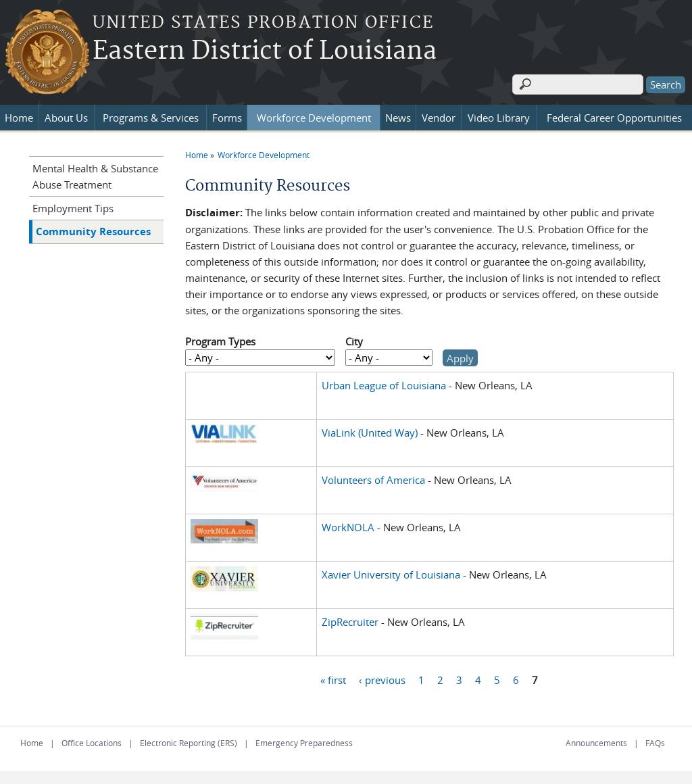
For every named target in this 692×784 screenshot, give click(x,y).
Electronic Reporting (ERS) (189, 742)
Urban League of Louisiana (384, 385)
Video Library (499, 117)
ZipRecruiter (350, 621)
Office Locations (92, 742)
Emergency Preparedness (304, 742)
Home (19, 117)
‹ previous (382, 679)
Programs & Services (151, 117)
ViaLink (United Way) (370, 432)
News (398, 117)
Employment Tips (73, 207)
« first (333, 679)
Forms (227, 117)
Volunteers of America (373, 479)
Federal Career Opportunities (614, 117)
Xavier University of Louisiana (391, 574)
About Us (66, 117)
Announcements (596, 742)
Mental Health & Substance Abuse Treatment (95, 176)
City (354, 341)
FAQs (655, 742)
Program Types (220, 341)
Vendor (439, 117)
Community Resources (93, 231)
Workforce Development (314, 117)
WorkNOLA (348, 526)
